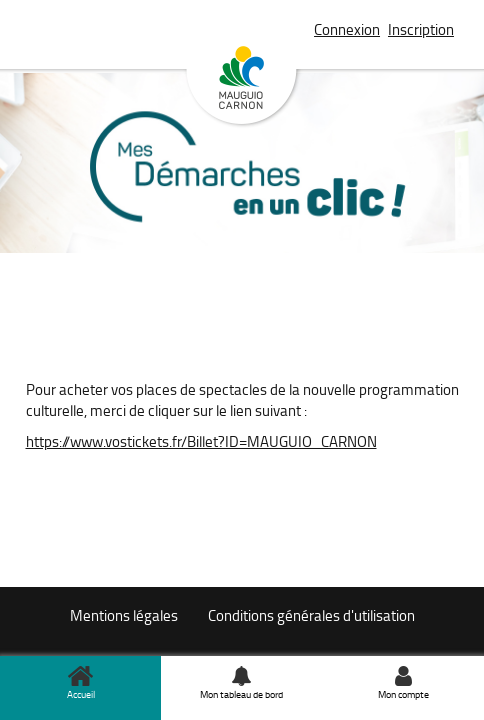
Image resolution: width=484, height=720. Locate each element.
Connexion (347, 29)
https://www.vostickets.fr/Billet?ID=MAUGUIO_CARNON (201, 441)
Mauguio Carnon (242, 86)
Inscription (421, 29)
